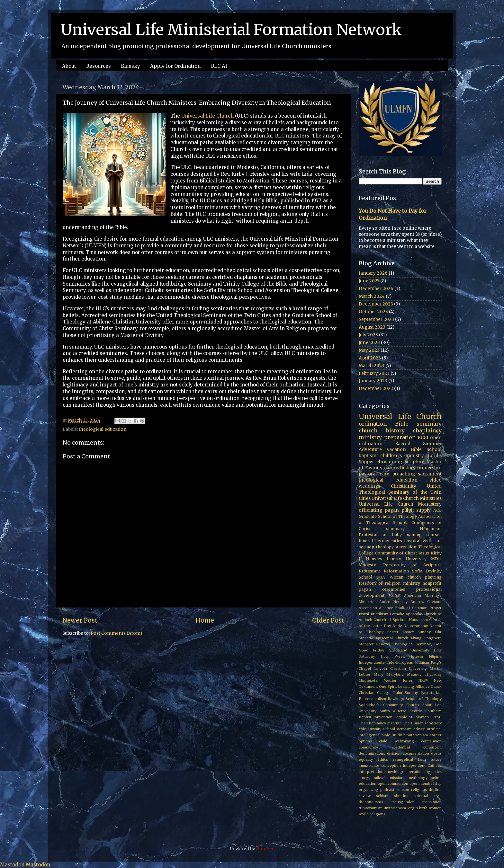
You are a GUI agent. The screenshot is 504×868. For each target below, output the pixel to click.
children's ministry (402, 456)
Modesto (368, 565)
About (69, 66)
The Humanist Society (422, 723)
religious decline (426, 790)
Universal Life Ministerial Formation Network (231, 30)
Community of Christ (396, 553)
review (365, 796)
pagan (392, 510)
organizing (369, 790)
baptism (368, 456)
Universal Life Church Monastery (400, 504)
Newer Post (80, 620)
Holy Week (393, 656)
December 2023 (376, 304)
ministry (412, 583)
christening (389, 462)
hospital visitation (423, 541)
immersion (429, 468)
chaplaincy (427, 430)
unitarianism (395, 808)
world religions (372, 814)
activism (404, 729)
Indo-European (400, 662)
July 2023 (368, 335)
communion (431, 741)
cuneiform (432, 747)
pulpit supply (416, 510)
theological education (103, 429)
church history (382, 430)
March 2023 (372, 366)
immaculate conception (380, 766)
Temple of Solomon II (413, 717)
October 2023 (373, 312)
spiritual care (428, 796)
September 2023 (376, 319)
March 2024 (372, 296)
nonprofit (432, 583)
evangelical (403, 759)
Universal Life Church (207, 116)
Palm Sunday (405, 693)
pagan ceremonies (382, 589)
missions (398, 778)
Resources (99, 66)
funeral (366, 541)
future (436, 759)
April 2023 (370, 358)
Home (205, 620)
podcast (387, 790)
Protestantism (373, 535)
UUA (381, 577)
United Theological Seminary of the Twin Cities (400, 492)
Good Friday (371, 650)
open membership (426, 784)
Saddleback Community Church (389, 705)
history (408, 468)
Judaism (422, 662)
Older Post (328, 620)
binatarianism (416, 735)
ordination (373, 424)
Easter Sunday (417, 632)
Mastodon (12, 865)
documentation (416, 753)
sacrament (430, 474)
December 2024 (376, 289)
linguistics (433, 772)
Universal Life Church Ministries (407, 498)
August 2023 (372, 327)
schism (382, 796)
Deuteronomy (416, 626)
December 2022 (376, 389)
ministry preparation (387, 437)
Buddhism (379, 614)
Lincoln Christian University (401, 669)
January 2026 (373, 273)
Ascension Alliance (376, 608)
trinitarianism (371, 808)
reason (403, 790)
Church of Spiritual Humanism (401, 620)
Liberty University (407, 559)
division (394, 753)
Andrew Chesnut (426, 602)
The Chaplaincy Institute (380, 723)
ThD (438, 717)
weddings (369, 486)
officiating (370, 510)
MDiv (436, 559)
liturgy (364, 778)
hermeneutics (389, 541)
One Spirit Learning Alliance (404, 686)
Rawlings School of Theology (415, 699)
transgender (403, 802)
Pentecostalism (372, 699)
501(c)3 (395, 596)
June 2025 (369, 281)
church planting (425, 577)
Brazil (364, 614)
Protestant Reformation (384, 571)
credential (401, 747)
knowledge (394, 772)
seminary (429, 424)
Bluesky (130, 66)
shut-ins (401, 796)
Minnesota (368, 680)
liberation (414, 772)
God (438, 644)
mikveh (380, 778)
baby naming (407, 535)
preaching (404, 474)
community (368, 747)
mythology (418, 778)
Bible (402, 424)
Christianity (404, 486)
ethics (383, 759)
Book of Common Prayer (418, 608)
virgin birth (418, 808)
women (435, 808)
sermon (366, 547)
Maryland (395, 674)
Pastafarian (431, 693)
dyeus (436, 753)
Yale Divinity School (377, 729)
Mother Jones (398, 680)
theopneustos (371, 802)
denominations (372, 753)
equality (366, 759)
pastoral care (374, 474)
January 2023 (373, 381)
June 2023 (369, 343)
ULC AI (219, 66)
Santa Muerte (393, 711)
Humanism (431, 529)
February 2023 (374, 373)
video (436, 480)
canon (391, 468)
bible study (392, 735)
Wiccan (396, 577)
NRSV (423, 680)
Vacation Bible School (414, 450)
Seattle (416, 711)
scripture (414, 462)
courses (434, 535)
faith (422, 759)
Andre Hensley (393, 602)
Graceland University (409, 650)
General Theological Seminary (404, 644)
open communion (393, 784)
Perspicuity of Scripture (412, 565)
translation (432, 802)
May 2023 (369, 350)
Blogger (265, 849)
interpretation (371, 772)
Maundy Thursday (424, 674)
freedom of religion (380, 583)
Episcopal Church (392, 638)
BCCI (423, 438)
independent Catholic (422, 766)
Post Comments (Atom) (116, 633)
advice (419, 729)
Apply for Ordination (175, 66)
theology (385, 547)
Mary (378, 674)
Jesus (424, 553)
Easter (393, 632)
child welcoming (396, 741)
